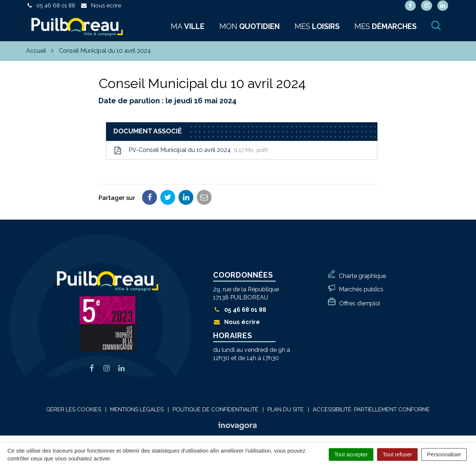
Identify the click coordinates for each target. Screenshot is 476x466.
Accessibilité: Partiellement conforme (371, 410)
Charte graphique (362, 276)
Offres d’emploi (360, 303)
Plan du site (286, 410)
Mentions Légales (137, 410)
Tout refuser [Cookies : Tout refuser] (397, 454)
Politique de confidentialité (216, 410)
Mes (317, 26)
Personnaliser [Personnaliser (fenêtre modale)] (444, 454)
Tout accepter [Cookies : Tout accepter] (351, 454)
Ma (188, 26)
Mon (250, 26)
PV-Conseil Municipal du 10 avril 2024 (191, 150)
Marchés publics (361, 289)
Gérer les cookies (74, 410)
